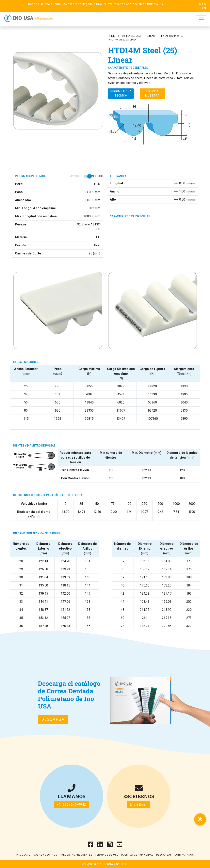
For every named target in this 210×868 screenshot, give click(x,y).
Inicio (112, 36)
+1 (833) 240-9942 (71, 805)
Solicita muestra (152, 93)
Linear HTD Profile (172, 36)
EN (204, 8)
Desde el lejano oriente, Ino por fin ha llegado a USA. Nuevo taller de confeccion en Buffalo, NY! (96, 4)
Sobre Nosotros (45, 855)
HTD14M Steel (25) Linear (123, 40)
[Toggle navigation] (201, 19)
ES (204, 4)
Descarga (53, 719)
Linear (151, 36)
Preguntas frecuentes (76, 855)
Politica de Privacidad (137, 855)
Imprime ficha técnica (121, 93)
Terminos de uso (107, 855)
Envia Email (139, 805)
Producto (24, 855)
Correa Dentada (131, 36)
